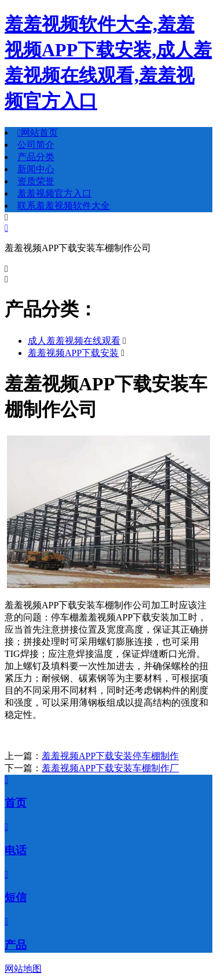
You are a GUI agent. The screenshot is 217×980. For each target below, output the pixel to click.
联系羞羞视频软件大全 (64, 206)
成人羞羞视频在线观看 (74, 341)
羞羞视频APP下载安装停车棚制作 (110, 756)
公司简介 (36, 145)
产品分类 (36, 157)
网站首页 (38, 133)
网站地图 (23, 969)
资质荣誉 (36, 181)
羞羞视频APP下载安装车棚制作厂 (110, 768)
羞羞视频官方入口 (54, 193)
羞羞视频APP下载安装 (73, 353)
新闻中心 (36, 169)
